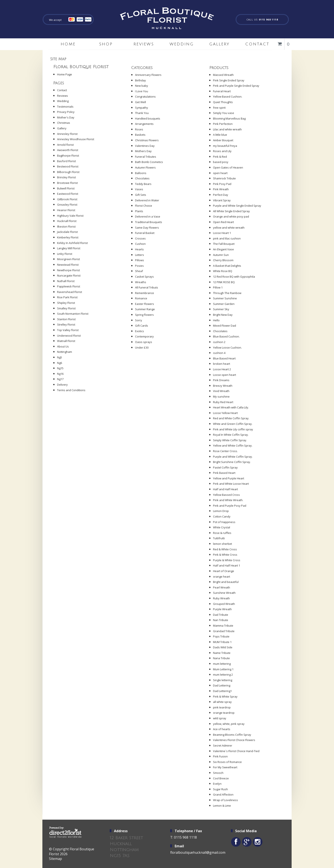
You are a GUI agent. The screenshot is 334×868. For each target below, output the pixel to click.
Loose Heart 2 (222, 369)
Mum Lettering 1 (223, 669)
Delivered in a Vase (148, 216)
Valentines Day (145, 146)
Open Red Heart (223, 222)
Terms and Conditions (71, 390)
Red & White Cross (225, 549)
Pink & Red (220, 157)
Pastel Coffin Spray (225, 467)
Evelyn (217, 784)
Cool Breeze (221, 778)
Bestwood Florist (68, 166)
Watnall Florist (66, 341)
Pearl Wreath (222, 587)
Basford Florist (66, 161)
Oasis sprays (144, 342)
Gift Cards (142, 326)
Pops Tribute (221, 636)
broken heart (222, 364)
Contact (257, 44)
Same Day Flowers (147, 228)
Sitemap (55, 859)
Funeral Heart (222, 91)
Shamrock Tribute (224, 178)
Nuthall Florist (66, 281)
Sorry (139, 320)
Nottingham (65, 352)
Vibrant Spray (222, 200)
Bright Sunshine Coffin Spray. (232, 462)
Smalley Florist (66, 308)
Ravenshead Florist (70, 292)
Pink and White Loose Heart (231, 484)
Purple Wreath (222, 609)
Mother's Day (66, 117)
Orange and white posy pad (231, 216)
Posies (139, 266)
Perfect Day (221, 195)
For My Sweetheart (225, 767)
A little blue (220, 135)
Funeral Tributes (146, 157)
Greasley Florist (67, 205)
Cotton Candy (222, 516)
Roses (139, 129)
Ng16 (60, 374)
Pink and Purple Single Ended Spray (236, 86)
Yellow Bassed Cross (226, 495)
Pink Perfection (223, 124)
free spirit (219, 108)
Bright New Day (223, 315)
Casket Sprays (144, 277)
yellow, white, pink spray (229, 724)
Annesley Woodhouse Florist (76, 139)
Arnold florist (65, 145)
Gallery (219, 44)
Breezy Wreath (223, 386)
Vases (139, 189)
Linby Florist (65, 254)
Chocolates (142, 178)
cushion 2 (219, 342)
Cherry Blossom (223, 260)
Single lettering (223, 680)
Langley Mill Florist (69, 248)
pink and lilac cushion (227, 238)
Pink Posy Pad (222, 184)
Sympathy (142, 108)
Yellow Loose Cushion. (227, 347)
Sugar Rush (220, 789)
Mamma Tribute (223, 626)
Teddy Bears (143, 184)
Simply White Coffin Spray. (230, 440)
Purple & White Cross (227, 560)
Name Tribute (222, 653)
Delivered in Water (147, 200)
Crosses (140, 238)
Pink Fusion (220, 756)
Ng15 (60, 368)
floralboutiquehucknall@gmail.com (198, 852)
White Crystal (222, 527)
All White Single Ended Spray (231, 211)
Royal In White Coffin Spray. (231, 435)
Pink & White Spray (225, 696)
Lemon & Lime (222, 806)
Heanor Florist (66, 210)
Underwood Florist (69, 336)
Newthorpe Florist (68, 270)
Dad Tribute (221, 615)
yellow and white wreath (229, 228)
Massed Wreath (223, 75)
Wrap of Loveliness (225, 800)
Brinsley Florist (66, 177)
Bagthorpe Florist (68, 156)
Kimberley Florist (68, 237)
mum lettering (222, 664)
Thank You (142, 113)
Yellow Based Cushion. (228, 97)
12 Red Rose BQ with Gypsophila (234, 277)
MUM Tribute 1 (222, 642)
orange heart (222, 577)
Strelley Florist (66, 324)
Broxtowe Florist (67, 183)
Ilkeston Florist (66, 226)
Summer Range (145, 309)
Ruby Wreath (221, 598)
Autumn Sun (221, 255)
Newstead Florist (68, 265)
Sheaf (139, 271)
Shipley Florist (66, 303)
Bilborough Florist (68, 172)
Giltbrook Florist (67, 199)
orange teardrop (224, 713)
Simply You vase (224, 113)
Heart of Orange (224, 571)
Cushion (140, 244)
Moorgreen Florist (68, 259)
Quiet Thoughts (223, 102)
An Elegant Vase (223, 249)
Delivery (62, 385)
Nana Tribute (221, 658)
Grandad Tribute (224, 631)
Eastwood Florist (68, 194)
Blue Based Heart (224, 358)
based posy (221, 162)
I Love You (142, 91)
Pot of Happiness (224, 522)
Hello (216, 320)
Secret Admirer (223, 745)
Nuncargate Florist (69, 275)
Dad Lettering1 (222, 691)
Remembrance (145, 293)
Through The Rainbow (227, 293)
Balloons (141, 173)
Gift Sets (141, 195)
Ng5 (60, 357)
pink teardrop (222, 707)
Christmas (64, 123)
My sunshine (221, 397)
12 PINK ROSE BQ (224, 282)
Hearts (139, 249)
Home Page (65, 74)
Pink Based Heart (224, 473)
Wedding (182, 44)
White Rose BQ (223, 271)
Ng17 (60, 379)
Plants (139, 211)
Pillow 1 (218, 287)
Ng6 (60, 363)
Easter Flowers (145, 304)
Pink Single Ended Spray (229, 80)
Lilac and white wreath (227, 129)
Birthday (140, 80)
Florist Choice (144, 206)
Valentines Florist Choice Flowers (234, 740)
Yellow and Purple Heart (229, 478)
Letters (140, 255)
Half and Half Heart (225, 489)
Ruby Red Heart (223, 402)
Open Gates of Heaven (228, 167)
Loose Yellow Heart (225, 413)
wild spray (220, 718)
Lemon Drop (221, 511)
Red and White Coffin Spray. (231, 418)
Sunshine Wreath (224, 593)
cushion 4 (219, 353)
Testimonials (65, 107)
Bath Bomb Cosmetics (149, 162)
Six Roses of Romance (227, 762)
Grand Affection (223, 794)
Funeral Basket (145, 233)
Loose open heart (225, 375)
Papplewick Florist (69, 286)
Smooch (218, 773)
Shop (106, 44)
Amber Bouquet (223, 140)
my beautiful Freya (225, 146)
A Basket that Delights (227, 266)
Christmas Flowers (147, 140)
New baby (142, 86)
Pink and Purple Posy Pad (230, 506)
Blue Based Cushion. (226, 336)
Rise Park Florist (67, 297)
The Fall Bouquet (224, 244)
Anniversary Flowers (148, 75)
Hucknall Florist (67, 221)
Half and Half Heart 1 (227, 565)
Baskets (140, 135)
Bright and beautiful (226, 582)
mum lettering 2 (223, 675)
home (68, 44)
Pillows (140, 260)
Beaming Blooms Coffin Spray (232, 735)
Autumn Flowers (145, 167)
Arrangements (144, 124)
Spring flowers (144, 315)
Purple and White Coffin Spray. (233, 457)
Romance (141, 298)
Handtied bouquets (148, 118)
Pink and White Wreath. (228, 500)
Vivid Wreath (221, 391)
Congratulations (145, 97)
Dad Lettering (222, 685)
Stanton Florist (66, 319)
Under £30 (142, 347)
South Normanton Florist (73, 314)
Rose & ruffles (222, 533)
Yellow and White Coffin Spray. (233, 446)
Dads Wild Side (223, 647)
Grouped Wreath (224, 604)
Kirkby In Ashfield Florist (72, 243)
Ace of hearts (222, 729)
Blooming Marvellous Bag (229, 118)
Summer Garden (224, 304)
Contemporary (144, 336)
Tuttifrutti (219, 538)
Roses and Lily (222, 151)
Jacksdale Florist (67, 232)
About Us (63, 346)
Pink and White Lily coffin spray (233, 429)
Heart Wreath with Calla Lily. (231, 407)
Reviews (144, 44)
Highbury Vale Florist (70, 216)
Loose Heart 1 (222, 233)
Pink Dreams (221, 380)
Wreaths (141, 282)
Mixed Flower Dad (225, 326)
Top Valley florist (68, 330)
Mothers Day (143, 151)
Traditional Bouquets (149, 222)
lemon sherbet (222, 544)
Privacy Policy (66, 112)
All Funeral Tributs (147, 287)
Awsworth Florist (68, 150)
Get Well (140, 102)
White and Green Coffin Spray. (233, 424)
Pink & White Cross (225, 555)
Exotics (140, 331)
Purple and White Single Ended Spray (237, 206)
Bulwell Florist (66, 188)
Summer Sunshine (225, 298)
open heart (220, 173)
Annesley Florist (67, 134)
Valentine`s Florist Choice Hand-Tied (236, 751)
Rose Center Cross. (225, 451)
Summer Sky (221, 309)
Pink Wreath (221, 189)
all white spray (222, 702)
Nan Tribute (221, 620)
